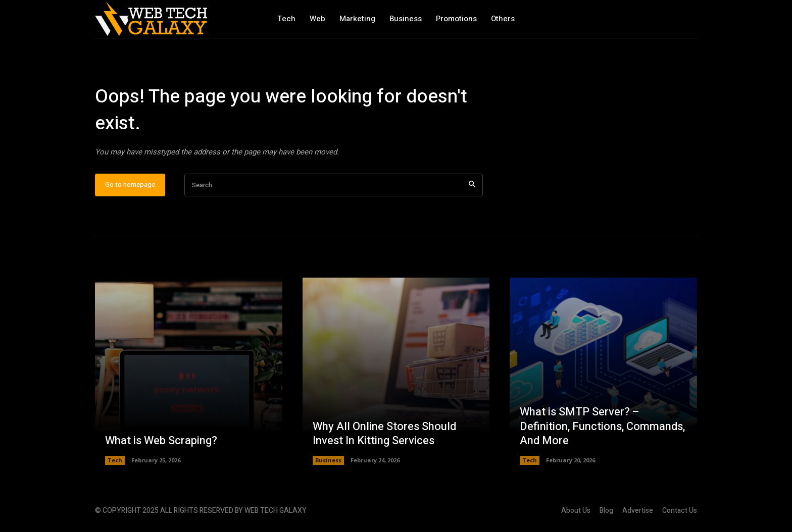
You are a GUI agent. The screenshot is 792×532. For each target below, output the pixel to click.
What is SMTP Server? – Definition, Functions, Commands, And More (602, 426)
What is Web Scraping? (161, 441)
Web (317, 19)
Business (406, 19)
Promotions (456, 19)
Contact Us (680, 511)
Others (503, 19)
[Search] (472, 185)
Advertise (638, 511)
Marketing (357, 19)
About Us (576, 511)
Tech (286, 19)
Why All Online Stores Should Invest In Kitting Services (384, 434)
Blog (606, 511)
